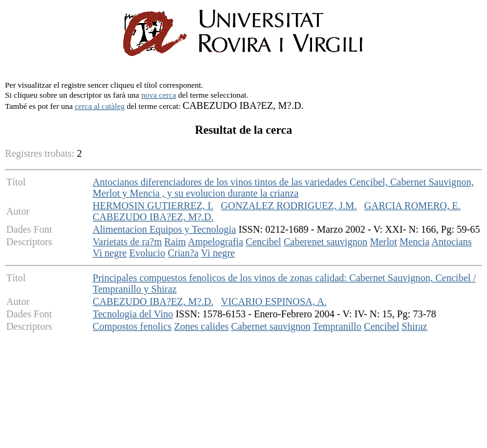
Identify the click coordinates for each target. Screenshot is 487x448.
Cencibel (264, 242)
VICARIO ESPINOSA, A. (274, 301)
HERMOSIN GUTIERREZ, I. (153, 206)
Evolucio (147, 253)
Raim (175, 242)
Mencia (415, 242)
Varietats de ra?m (127, 242)
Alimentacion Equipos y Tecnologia (164, 229)
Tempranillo (337, 326)
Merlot (384, 242)
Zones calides (201, 326)
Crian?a (183, 253)
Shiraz (414, 326)
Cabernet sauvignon (271, 326)
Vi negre (110, 253)
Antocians (452, 242)
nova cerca (159, 95)
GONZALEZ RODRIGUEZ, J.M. (289, 206)
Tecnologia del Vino (133, 314)
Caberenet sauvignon (325, 242)
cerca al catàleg (100, 106)
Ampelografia (216, 242)
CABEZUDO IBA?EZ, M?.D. (153, 217)
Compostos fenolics (132, 326)
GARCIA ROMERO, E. (413, 206)
